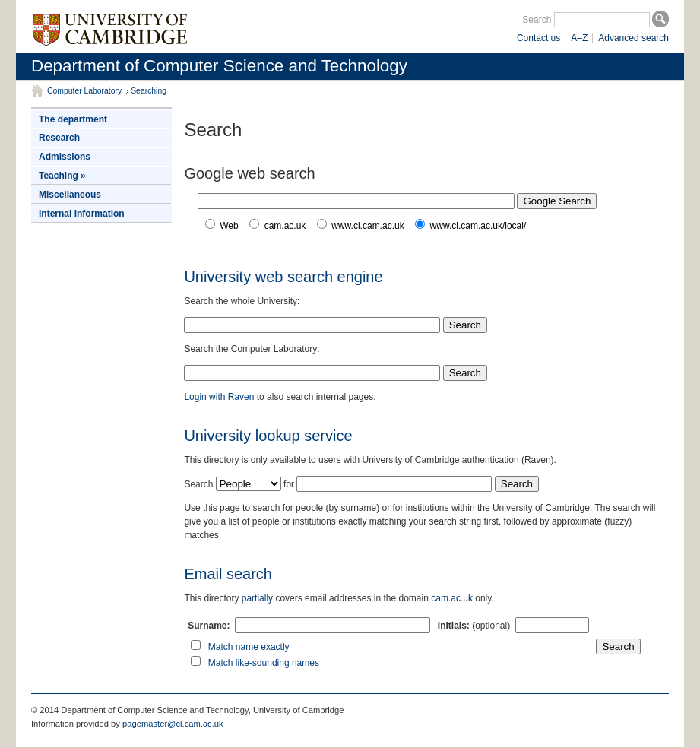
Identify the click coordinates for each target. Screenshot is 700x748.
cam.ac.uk (452, 598)
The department (73, 119)
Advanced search (633, 38)
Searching (149, 91)
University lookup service (268, 436)
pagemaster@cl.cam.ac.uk (173, 724)
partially (257, 598)
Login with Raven (219, 397)
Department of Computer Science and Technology (219, 66)
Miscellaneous (70, 195)
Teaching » (62, 176)
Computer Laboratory (84, 91)
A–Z (579, 38)
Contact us (538, 38)
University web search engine (283, 277)
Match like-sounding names (264, 663)
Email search (228, 574)
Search (537, 20)
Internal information (82, 214)
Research (59, 138)
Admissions (65, 157)
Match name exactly (249, 647)
